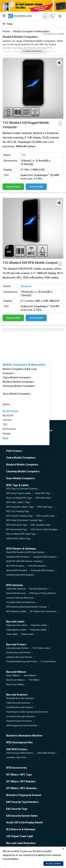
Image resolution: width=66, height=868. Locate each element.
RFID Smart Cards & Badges (44, 530)
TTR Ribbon (34, 680)
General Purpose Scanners (19, 721)
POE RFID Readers (37, 566)
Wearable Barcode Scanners (20, 698)
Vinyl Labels (12, 634)
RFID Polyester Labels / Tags (20, 507)
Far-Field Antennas (38, 589)
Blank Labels (28, 634)
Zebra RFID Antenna (16, 589)
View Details (36, 187)
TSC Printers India (41, 648)
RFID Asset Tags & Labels (18, 493)
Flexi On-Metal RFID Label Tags (21, 534)
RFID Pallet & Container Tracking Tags (24, 520)
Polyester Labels (39, 625)
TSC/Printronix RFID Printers (20, 753)
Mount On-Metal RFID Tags (19, 498)
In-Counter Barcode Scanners (21, 717)
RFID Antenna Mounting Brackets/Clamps (26, 607)
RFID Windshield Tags (17, 530)
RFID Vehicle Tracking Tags (19, 516)
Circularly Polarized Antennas (21, 602)
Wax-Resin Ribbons (15, 680)
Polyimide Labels (38, 630)
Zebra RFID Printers (46, 753)
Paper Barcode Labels (17, 625)
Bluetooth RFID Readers (43, 570)
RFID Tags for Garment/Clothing (22, 489)
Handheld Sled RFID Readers (20, 575)
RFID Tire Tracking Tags (18, 511)
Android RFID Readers (17, 570)
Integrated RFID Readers (45, 557)
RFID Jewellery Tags (41, 525)
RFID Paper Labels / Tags (18, 502)
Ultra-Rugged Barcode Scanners (22, 726)
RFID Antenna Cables (16, 611)
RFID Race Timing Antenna (43, 593)
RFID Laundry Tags (45, 516)
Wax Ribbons (30, 676)
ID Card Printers (48, 662)
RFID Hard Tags (45, 507)
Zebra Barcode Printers (17, 648)
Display (7, 433)
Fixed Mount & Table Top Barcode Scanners (27, 712)
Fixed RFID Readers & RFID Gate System (25, 552)
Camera (7, 420)
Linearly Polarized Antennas (20, 598)
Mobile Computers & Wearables (32, 31)
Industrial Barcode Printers (19, 657)
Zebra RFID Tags (42, 493)
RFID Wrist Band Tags (17, 525)
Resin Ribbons (13, 676)
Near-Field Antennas (16, 593)
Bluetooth (8, 415)
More (6, 438)
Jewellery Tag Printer (16, 757)
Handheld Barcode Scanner (20, 707)
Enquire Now (13, 187)
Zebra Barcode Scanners (18, 703)
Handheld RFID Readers (18, 557)
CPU (5, 424)
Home (6, 31)
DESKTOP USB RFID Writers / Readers (24, 561)
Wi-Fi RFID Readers (15, 566)
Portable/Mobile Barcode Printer (22, 662)
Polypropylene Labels (16, 630)
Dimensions (9, 429)
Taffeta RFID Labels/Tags (18, 539)
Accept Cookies (53, 864)
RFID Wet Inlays (43, 498)
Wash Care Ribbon (15, 685)
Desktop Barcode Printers (19, 653)
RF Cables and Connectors (43, 611)
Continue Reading (33, 51)
